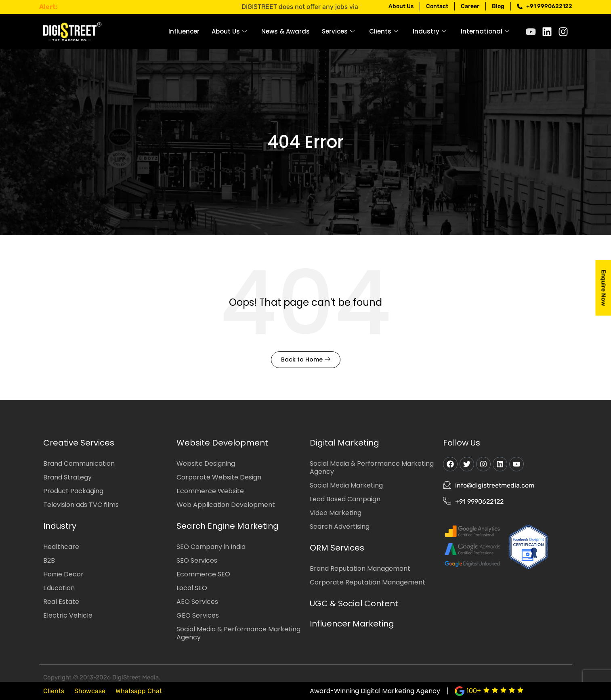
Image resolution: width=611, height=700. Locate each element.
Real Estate (61, 602)
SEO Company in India (211, 547)
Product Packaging (73, 491)
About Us (229, 31)
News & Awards (286, 31)
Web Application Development (226, 505)
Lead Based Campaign (345, 499)
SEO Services (197, 560)
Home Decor (63, 574)
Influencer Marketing (352, 624)
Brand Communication (79, 464)
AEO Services (197, 602)
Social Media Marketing (346, 485)
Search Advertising (340, 527)
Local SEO (192, 588)
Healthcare (61, 547)
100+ (474, 691)
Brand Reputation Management (360, 569)
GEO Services (198, 615)
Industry (429, 31)
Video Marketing (336, 513)
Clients (384, 31)
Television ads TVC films (81, 505)
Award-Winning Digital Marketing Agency (375, 691)
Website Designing (206, 464)
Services (338, 31)
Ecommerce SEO (203, 574)
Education (59, 588)
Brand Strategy (67, 477)
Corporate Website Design (219, 477)
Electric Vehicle (68, 615)
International (485, 31)
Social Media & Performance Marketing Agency (238, 633)
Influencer (184, 31)
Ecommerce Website (210, 491)
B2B (49, 560)
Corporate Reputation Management (367, 582)
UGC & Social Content (354, 603)
